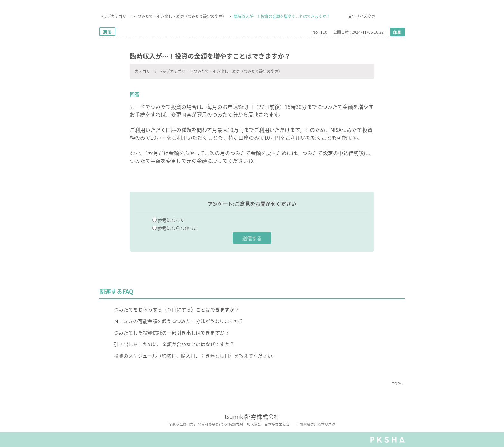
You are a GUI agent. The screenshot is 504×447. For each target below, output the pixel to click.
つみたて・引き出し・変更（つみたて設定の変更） (182, 16)
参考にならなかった (178, 228)
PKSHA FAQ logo (387, 440)
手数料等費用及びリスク (316, 425)
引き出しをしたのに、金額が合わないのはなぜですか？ (174, 344)
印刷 (397, 32)
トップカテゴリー (115, 16)
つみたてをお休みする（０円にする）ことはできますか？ (176, 309)
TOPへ (398, 384)
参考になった (171, 220)
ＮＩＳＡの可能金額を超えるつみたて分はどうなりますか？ (179, 321)
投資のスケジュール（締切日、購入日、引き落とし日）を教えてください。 (195, 356)
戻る (107, 32)
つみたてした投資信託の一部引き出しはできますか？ (172, 333)
